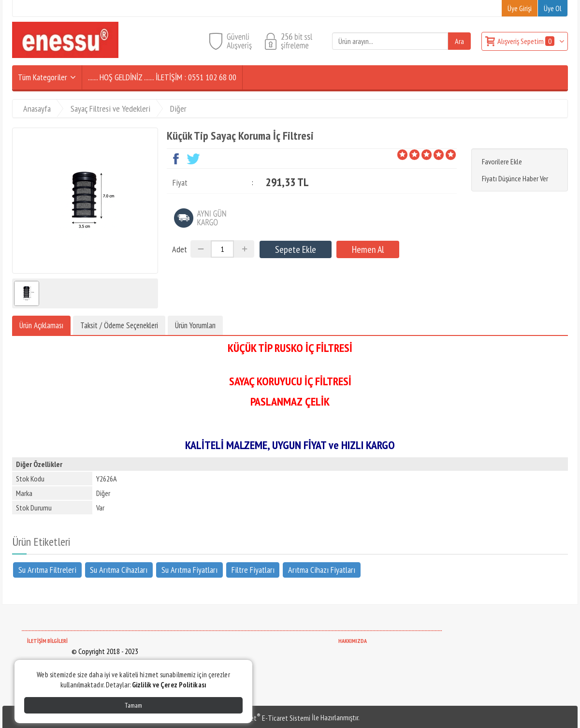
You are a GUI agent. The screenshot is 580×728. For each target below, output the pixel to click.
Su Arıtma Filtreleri (47, 569)
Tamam (133, 705)
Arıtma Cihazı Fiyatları (322, 569)
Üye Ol (553, 8)
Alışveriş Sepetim (527, 41)
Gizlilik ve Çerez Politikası (169, 685)
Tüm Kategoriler (43, 77)
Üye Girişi (520, 8)
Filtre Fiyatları (253, 569)
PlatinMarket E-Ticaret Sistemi (265, 718)
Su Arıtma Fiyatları (189, 569)
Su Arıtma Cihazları (119, 569)
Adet (180, 249)
